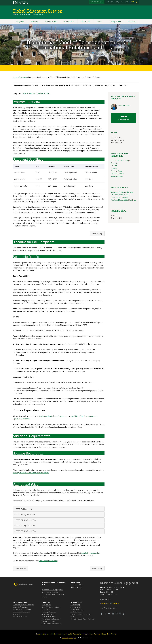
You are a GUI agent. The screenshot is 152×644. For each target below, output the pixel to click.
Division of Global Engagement (52, 590)
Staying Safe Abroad (20, 607)
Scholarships (69, 21)
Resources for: (95, 2)
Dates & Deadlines (29, 93)
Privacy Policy (88, 634)
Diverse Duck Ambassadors (51, 619)
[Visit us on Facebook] (102, 614)
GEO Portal (85, 21)
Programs (20, 21)
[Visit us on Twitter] (105, 614)
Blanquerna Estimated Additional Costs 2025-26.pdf (122, 199)
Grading (114, 166)
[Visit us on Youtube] (109, 614)
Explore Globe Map (48, 621)
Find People (112, 634)
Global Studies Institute (50, 592)
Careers (97, 634)
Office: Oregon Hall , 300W (109, 594)
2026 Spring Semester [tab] (25, 525)
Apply (117, 2)
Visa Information (117, 176)
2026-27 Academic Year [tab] (25, 520)
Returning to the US (20, 617)
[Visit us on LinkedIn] (120, 614)
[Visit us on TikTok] (124, 614)
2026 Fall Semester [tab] (23, 509)
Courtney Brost (124, 105)
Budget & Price (43, 93)
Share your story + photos (22, 609)
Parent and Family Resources (81, 614)
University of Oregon (69, 638)
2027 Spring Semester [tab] (25, 515)
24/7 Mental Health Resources (23, 605)
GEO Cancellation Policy (48, 561)
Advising (34, 21)
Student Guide (51, 21)
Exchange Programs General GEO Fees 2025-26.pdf (122, 193)
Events (100, 21)
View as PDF (20, 568)
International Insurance (21, 612)
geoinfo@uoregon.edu (90, 553)
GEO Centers (46, 605)
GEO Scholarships (48, 614)
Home (15, 77)
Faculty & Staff (115, 21)
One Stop (111, 2)
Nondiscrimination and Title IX (61, 634)
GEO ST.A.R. (17, 614)
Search (132, 2)
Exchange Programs (49, 612)
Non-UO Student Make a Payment (82, 619)
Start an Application (123, 118)
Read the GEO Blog (48, 617)
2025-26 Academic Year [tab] (25, 531)
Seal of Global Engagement (51, 624)
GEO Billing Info (76, 612)
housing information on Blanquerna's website (31, 473)
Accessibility (77, 634)
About (103, 634)
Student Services (118, 174)
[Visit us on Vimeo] (113, 614)
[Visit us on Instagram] (117, 614)
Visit (122, 2)
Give (126, 2)
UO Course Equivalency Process (52, 416)
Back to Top (97, 234)
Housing (114, 169)
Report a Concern (43, 634)
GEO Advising (75, 605)
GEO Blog (132, 21)
